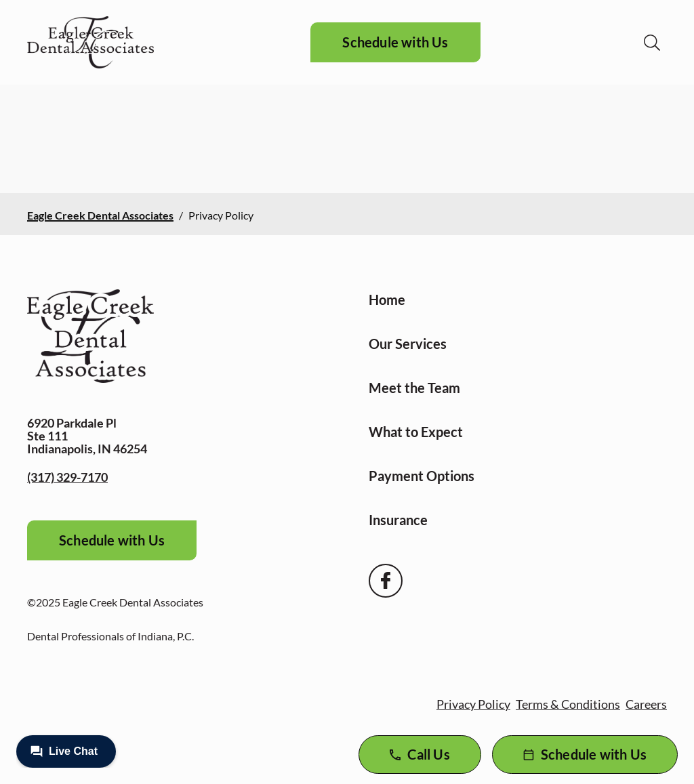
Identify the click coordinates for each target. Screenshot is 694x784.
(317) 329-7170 (67, 477)
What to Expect (416, 432)
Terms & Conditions (568, 704)
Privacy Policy (473, 704)
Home (387, 300)
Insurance (398, 520)
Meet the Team (414, 388)
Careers (646, 704)
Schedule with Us (395, 42)
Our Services (408, 344)
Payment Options (422, 476)
